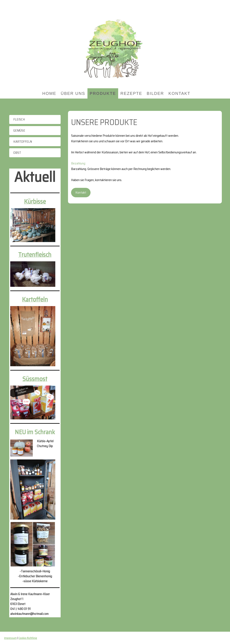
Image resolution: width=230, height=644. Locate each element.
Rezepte (131, 93)
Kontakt (180, 93)
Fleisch (19, 119)
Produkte (103, 93)
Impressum (10, 638)
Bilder (155, 93)
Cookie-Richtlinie (28, 638)
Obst (17, 153)
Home (49, 93)
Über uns (73, 93)
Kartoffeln (23, 142)
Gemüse (19, 130)
